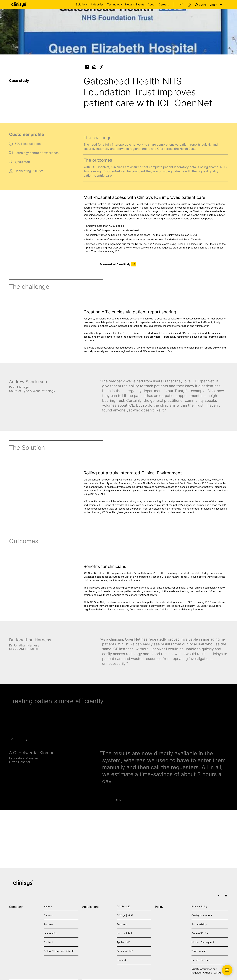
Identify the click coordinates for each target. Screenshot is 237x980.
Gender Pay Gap (201, 960)
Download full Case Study (115, 264)
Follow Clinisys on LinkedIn (59, 951)
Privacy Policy (199, 906)
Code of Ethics (200, 933)
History (48, 906)
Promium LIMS (125, 951)
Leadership (50, 933)
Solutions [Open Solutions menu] (82, 5)
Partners (49, 924)
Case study (19, 81)
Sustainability (199, 924)
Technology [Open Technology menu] (114, 5)
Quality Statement (202, 915)
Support (189, 5)
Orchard (121, 960)
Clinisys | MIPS (125, 915)
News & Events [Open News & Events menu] (135, 5)
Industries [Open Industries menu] (97, 5)
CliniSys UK (123, 906)
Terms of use (199, 951)
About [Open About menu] (152, 5)
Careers (164, 5)
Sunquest (122, 924)
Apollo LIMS (123, 942)
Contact (181, 5)
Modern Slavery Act (203, 942)
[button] (201, 5)
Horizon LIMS (124, 933)
